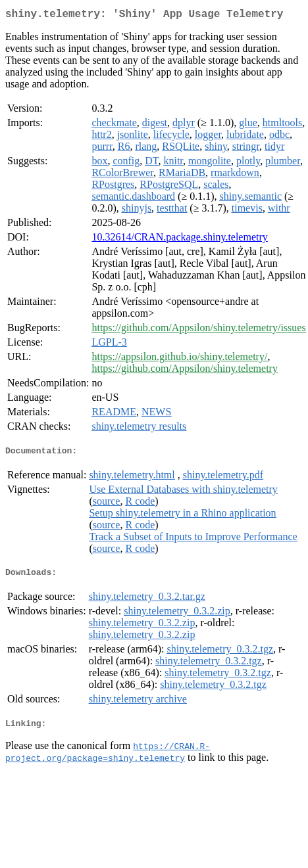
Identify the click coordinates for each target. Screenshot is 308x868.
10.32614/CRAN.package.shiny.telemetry (179, 240)
